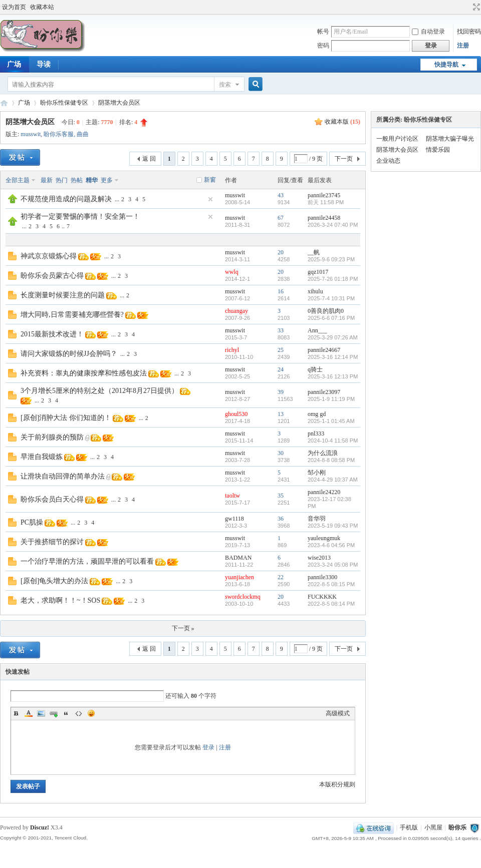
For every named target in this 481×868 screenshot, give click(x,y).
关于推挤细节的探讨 (52, 542)
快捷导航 (446, 65)
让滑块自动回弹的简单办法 (63, 476)
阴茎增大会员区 (119, 103)
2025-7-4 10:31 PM (331, 298)
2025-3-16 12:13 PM (333, 376)
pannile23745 (324, 195)
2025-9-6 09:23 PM (331, 259)
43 (281, 195)
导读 (44, 64)
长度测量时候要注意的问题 (63, 295)
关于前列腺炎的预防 (52, 437)
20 (281, 252)
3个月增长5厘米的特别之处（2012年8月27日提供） (99, 391)
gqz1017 (318, 272)
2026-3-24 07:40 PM (333, 225)
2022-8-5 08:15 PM (331, 584)
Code (79, 713)
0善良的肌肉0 (326, 311)
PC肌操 (32, 522)
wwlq (232, 272)
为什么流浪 (323, 453)
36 (281, 519)
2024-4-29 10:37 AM (333, 480)
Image (41, 713)
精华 (92, 180)
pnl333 (316, 433)
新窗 (210, 180)
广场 (24, 103)
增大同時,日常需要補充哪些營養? (72, 315)
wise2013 (319, 558)
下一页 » (183, 628)
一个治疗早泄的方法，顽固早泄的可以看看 (87, 561)
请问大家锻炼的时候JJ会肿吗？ (69, 354)
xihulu (315, 291)
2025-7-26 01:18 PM (333, 279)
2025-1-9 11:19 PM (331, 399)
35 (281, 496)
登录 (208, 747)
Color (29, 713)
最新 (47, 180)
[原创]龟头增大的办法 (54, 581)
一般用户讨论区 (397, 139)
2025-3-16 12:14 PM (333, 357)
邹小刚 (317, 473)
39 (281, 392)
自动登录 (428, 32)
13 (281, 414)
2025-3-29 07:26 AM (333, 337)
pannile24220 (324, 492)
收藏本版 (342, 122)
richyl (232, 350)
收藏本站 (42, 7)
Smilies (91, 713)
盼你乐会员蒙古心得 (52, 276)
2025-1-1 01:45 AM (331, 421)
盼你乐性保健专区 (64, 103)
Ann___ (317, 330)
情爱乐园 (438, 150)
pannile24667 (324, 350)
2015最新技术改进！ (52, 334)
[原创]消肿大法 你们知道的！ (66, 418)
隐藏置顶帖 (210, 199)
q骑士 (315, 369)
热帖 (77, 180)
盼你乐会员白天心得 (52, 499)
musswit (31, 134)
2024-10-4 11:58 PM (333, 441)
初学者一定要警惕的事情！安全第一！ (80, 216)
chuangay (236, 311)
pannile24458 (324, 218)
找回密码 (469, 32)
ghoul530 (236, 414)
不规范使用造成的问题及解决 (66, 199)
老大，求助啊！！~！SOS (60, 600)
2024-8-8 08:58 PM (331, 460)
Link (54, 713)
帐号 (323, 32)
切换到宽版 (475, 7)
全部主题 (18, 180)
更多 (107, 180)
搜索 (225, 85)
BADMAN (238, 558)
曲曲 (83, 134)
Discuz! (40, 827)
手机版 (409, 827)
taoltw (232, 496)
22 (281, 577)
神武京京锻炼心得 (49, 256)
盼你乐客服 (59, 134)
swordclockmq (243, 597)
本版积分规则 (337, 784)
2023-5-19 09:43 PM (333, 526)
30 (281, 453)
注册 (463, 46)
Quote (66, 713)
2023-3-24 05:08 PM (333, 565)
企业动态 (388, 161)
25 (281, 350)
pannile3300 (322, 577)
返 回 (149, 159)
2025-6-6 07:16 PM (331, 318)
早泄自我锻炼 (42, 457)
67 (281, 218)
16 (281, 291)
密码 (323, 46)
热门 (62, 180)
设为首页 (14, 7)
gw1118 (234, 519)
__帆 (314, 252)
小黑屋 (433, 827)
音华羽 (317, 519)
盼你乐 (457, 827)
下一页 (344, 159)
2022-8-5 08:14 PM (331, 604)
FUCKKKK (322, 597)
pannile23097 (324, 392)
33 (281, 330)
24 (281, 369)
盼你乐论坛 (4, 103)
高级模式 (338, 713)
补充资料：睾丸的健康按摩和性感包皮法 (84, 373)
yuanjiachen (239, 577)
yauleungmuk (324, 538)
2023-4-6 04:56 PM (331, 545)
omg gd (317, 414)
